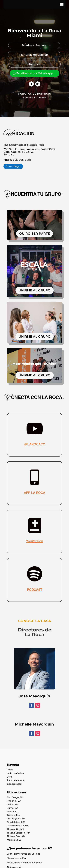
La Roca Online (15, 773)
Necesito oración (16, 858)
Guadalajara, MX (16, 822)
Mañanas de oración (34, 55)
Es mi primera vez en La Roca (24, 854)
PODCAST (35, 590)
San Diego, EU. (15, 797)
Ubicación (35, 64)
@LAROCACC (35, 445)
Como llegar (13, 166)
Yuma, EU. (13, 808)
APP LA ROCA (34, 493)
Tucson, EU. (13, 815)
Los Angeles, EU (16, 819)
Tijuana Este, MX (16, 836)
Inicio (10, 770)
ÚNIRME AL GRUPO (35, 290)
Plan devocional (16, 780)
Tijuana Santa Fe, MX (19, 833)
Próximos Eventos (34, 45)
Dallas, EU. (13, 804)
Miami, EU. (13, 812)
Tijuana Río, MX (15, 829)
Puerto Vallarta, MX (18, 826)
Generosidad (14, 784)
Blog (10, 777)
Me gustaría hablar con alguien (25, 863)
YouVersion (35, 541)
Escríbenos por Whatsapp (35, 73)
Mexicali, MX (14, 840)
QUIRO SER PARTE (34, 234)
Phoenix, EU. (14, 801)
